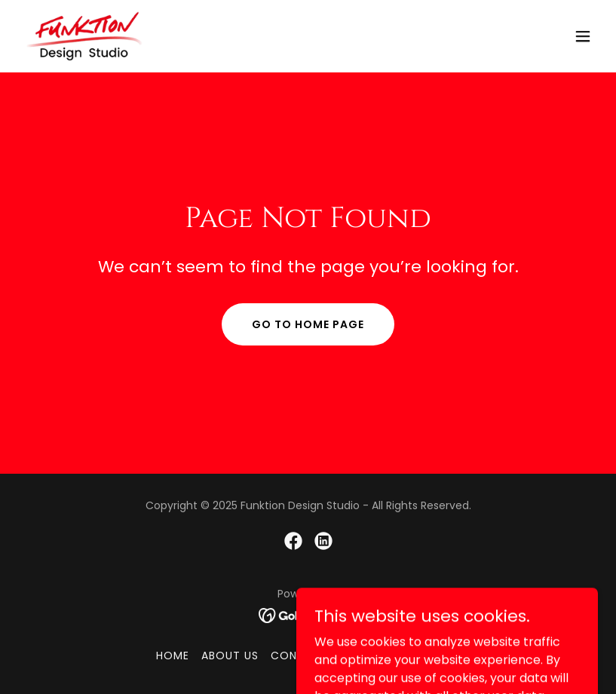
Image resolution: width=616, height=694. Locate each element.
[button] (583, 36)
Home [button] (173, 656)
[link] (84, 36)
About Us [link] (230, 656)
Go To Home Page (308, 324)
